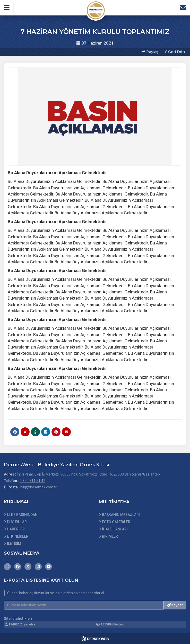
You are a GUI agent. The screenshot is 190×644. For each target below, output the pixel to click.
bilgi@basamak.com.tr (38, 487)
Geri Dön (175, 52)
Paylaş (150, 52)
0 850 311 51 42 (32, 481)
